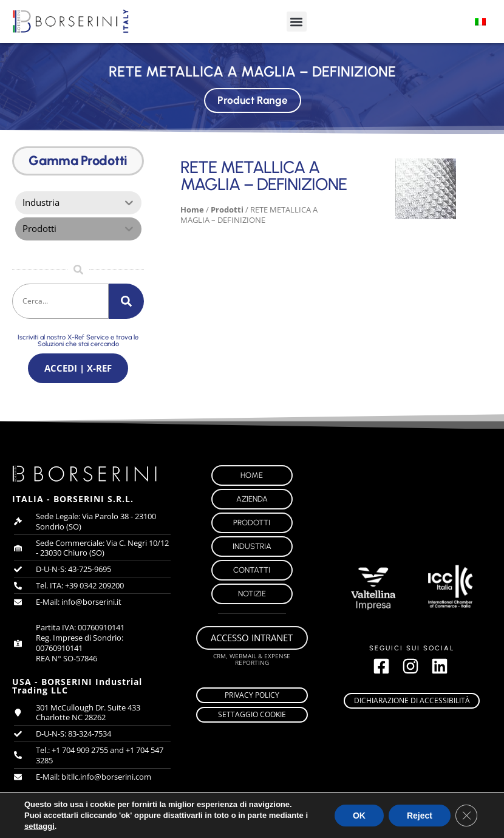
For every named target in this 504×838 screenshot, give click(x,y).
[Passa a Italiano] (480, 22)
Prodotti (227, 209)
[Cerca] (126, 302)
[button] (297, 22)
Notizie (252, 596)
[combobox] (60, 302)
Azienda (252, 501)
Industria (252, 549)
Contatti (252, 572)
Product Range (252, 99)
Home (192, 209)
